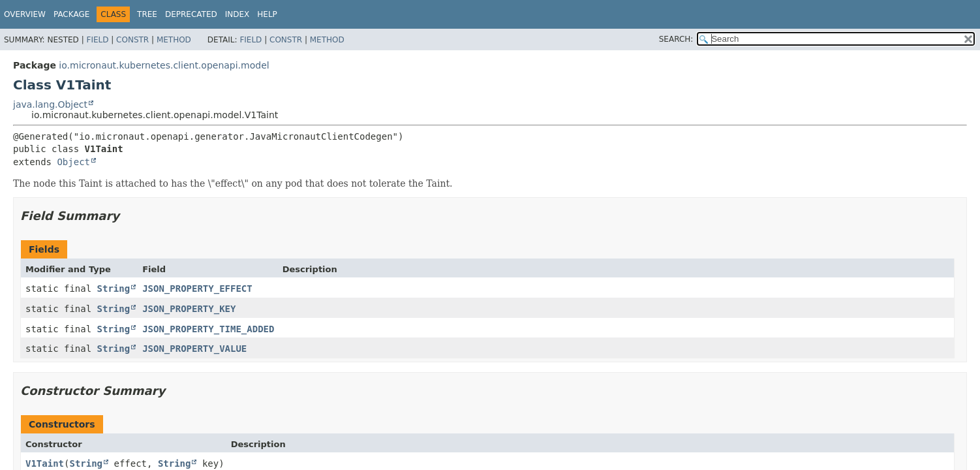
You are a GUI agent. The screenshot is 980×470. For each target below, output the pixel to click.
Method (174, 40)
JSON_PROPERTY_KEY (189, 309)
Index (237, 14)
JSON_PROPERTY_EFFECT (197, 289)
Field (97, 40)
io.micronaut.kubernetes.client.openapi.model (164, 65)
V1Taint (45, 463)
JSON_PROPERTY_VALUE (194, 349)
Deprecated (191, 14)
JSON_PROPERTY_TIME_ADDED (208, 329)
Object (73, 162)
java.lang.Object (50, 104)
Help (267, 14)
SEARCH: (676, 39)
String (114, 289)
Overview (25, 14)
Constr (132, 40)
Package (71, 14)
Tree (147, 14)
